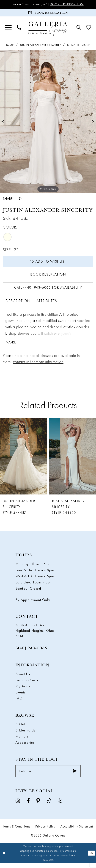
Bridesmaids (25, 735)
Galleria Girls (27, 684)
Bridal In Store (79, 46)
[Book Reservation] (48, 13)
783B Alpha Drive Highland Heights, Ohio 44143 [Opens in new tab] (35, 635)
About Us (23, 678)
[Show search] (79, 28)
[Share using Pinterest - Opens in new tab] (20, 199)
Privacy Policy (45, 832)
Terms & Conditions (17, 832)
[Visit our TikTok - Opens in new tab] (49, 806)
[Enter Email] (48, 776)
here (51, 865)
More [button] (11, 347)
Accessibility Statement (77, 832)
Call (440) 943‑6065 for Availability (48, 291)
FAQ (19, 703)
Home (9, 46)
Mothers (22, 741)
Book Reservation (68, 4)
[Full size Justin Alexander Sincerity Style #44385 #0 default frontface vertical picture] (48, 122)
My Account (25, 690)
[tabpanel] (48, 122)
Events (20, 697)
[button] (8, 28)
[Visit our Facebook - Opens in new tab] (28, 806)
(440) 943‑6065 (31, 652)
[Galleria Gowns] (48, 30)
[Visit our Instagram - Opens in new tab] (18, 806)
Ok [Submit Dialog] (91, 858)
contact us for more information (38, 366)
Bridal (20, 728)
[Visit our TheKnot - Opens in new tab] (60, 806)
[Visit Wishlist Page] (89, 28)
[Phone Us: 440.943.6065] (19, 28)
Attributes (47, 305)
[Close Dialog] (4, 858)
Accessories (25, 747)
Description (18, 305)
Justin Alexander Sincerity (40, 46)
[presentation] (23, 461)
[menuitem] (8, 28)
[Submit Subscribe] (74, 776)
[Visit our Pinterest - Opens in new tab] (38, 806)
